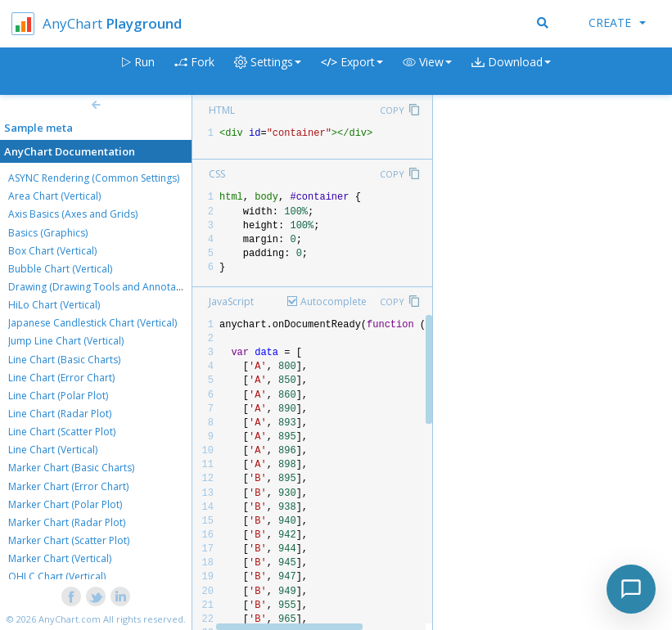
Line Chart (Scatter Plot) (62, 432)
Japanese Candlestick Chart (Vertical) (92, 323)
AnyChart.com (70, 619)
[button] (427, 72)
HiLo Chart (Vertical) (54, 305)
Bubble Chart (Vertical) (60, 269)
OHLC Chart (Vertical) (57, 576)
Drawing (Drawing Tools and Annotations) (105, 287)
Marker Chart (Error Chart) (68, 486)
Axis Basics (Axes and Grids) (73, 214)
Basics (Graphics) (48, 233)
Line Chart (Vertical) (53, 450)
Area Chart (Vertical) (54, 196)
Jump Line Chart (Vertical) (66, 341)
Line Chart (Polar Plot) (58, 396)
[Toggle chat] (631, 589)
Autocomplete (334, 301)
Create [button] (617, 22)
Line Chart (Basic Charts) (64, 360)
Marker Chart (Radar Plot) (67, 522)
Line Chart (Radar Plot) (60, 414)
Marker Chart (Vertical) (60, 558)
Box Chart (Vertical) (52, 251)
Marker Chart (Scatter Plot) (69, 540)
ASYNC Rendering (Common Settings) (94, 178)
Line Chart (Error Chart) (61, 378)
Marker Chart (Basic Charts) (71, 468)
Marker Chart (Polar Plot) (65, 504)
